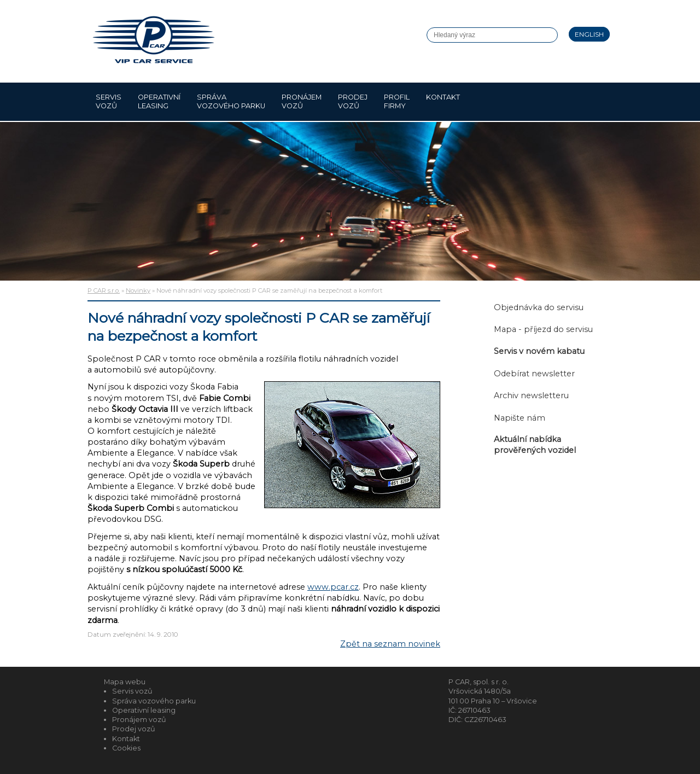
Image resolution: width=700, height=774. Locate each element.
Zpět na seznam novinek (390, 644)
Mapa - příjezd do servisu (543, 329)
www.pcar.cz (333, 587)
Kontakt (443, 101)
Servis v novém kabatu (539, 351)
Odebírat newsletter (534, 374)
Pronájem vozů (302, 101)
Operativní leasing (159, 101)
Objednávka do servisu (539, 307)
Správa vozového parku (231, 101)
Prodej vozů (353, 101)
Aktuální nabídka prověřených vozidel (535, 445)
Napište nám (520, 418)
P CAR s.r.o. (104, 290)
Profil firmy (397, 101)
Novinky (138, 290)
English (589, 34)
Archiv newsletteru (531, 395)
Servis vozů (109, 101)
